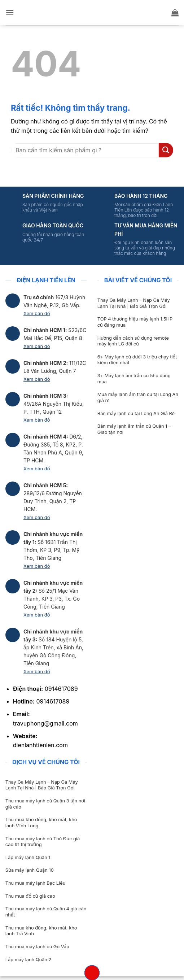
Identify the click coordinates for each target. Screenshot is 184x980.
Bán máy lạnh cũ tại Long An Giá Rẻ (136, 413)
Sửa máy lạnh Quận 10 (30, 870)
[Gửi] (166, 150)
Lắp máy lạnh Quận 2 (28, 960)
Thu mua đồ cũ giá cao (30, 896)
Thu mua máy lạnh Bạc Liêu (35, 883)
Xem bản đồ (37, 313)
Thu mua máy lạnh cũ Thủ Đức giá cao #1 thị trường (43, 842)
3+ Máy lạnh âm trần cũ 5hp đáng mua (134, 379)
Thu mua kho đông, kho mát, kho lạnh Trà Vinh (41, 931)
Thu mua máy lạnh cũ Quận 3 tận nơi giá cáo (45, 804)
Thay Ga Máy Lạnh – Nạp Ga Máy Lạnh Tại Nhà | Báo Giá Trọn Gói (134, 303)
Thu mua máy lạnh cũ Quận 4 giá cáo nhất (46, 912)
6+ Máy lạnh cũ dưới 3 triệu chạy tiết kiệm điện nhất (137, 360)
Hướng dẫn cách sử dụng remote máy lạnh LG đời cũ (133, 341)
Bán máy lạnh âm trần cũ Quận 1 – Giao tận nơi (134, 429)
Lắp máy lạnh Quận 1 (28, 857)
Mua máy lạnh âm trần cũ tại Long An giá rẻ (138, 397)
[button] (10, 12)
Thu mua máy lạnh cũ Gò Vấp (37, 947)
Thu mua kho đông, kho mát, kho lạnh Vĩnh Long (41, 823)
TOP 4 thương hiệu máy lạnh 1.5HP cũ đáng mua (135, 322)
